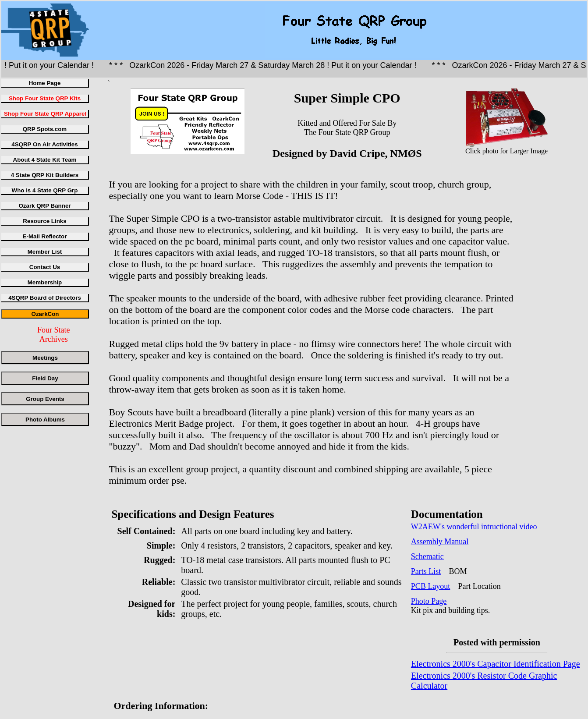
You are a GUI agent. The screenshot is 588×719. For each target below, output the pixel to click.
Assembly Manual (440, 542)
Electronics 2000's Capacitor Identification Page (496, 664)
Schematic (427, 556)
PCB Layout (431, 586)
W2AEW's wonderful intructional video (474, 527)
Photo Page (429, 601)
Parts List (426, 571)
